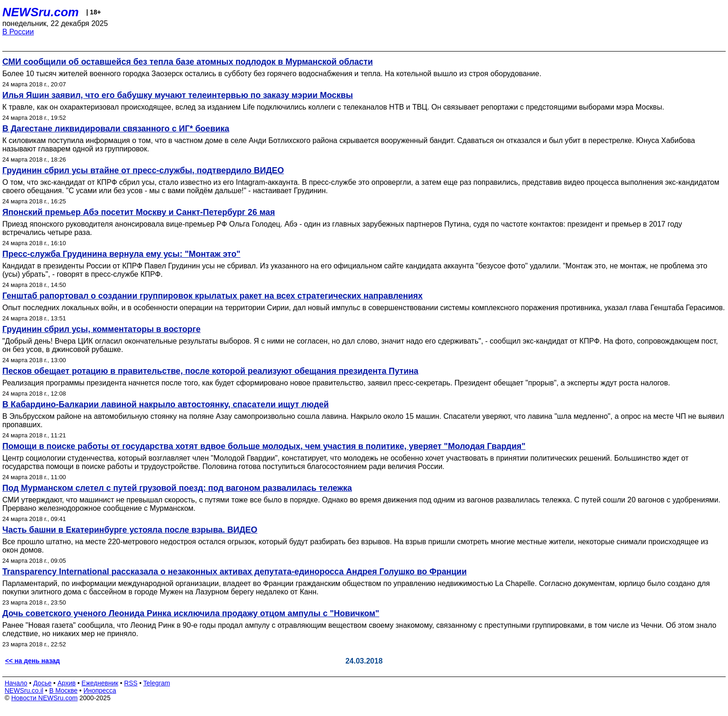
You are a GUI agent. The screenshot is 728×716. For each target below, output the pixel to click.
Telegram (157, 683)
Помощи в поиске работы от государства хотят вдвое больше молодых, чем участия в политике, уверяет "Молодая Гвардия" (264, 446)
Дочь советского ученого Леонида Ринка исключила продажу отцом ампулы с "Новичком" (191, 613)
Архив (67, 683)
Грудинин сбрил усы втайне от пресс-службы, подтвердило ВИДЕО (143, 170)
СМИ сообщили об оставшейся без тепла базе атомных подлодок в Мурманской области (188, 62)
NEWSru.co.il (24, 690)
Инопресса (100, 690)
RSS (131, 683)
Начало (16, 683)
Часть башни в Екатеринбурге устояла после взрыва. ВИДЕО (130, 530)
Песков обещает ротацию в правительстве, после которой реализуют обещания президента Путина (210, 371)
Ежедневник (100, 683)
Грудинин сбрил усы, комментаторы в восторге (101, 329)
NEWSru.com (41, 12)
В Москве (63, 690)
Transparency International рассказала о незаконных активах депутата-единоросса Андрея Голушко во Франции (234, 572)
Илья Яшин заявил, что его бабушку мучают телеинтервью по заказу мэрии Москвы (178, 95)
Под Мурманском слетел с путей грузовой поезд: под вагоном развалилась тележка (177, 488)
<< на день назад (32, 661)
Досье (42, 683)
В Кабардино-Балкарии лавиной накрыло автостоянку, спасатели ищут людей (166, 404)
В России (18, 32)
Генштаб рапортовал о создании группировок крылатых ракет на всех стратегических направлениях (212, 296)
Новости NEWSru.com (44, 698)
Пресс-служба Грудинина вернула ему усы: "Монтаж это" (121, 254)
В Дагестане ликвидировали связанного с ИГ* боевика (116, 129)
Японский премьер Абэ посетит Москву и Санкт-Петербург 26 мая (139, 212)
